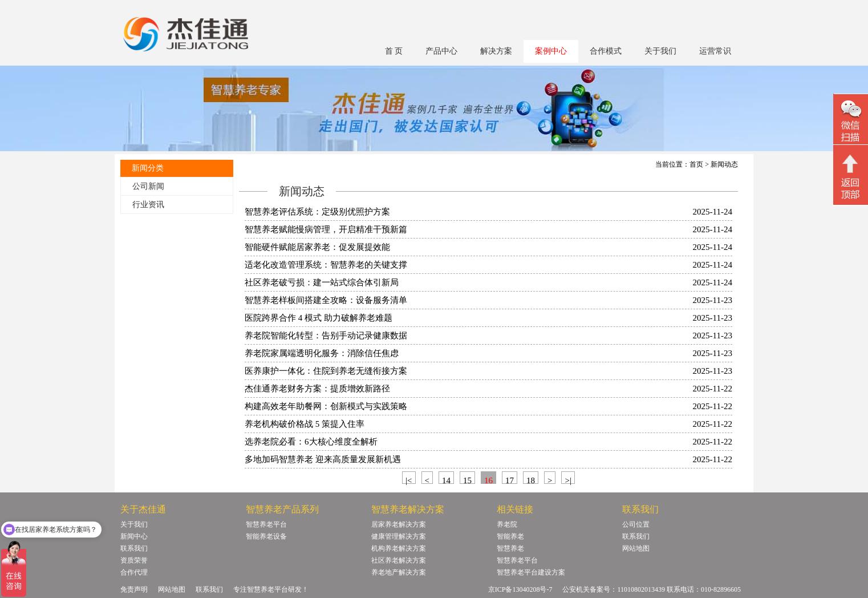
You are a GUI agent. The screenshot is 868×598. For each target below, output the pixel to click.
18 (531, 480)
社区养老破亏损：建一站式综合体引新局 (322, 282)
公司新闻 (148, 186)
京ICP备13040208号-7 (520, 589)
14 (446, 480)
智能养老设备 (266, 536)
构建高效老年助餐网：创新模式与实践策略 (326, 406)
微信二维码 (851, 121)
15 (467, 480)
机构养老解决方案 (399, 548)
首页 (696, 164)
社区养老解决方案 (399, 560)
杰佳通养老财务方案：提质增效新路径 (317, 389)
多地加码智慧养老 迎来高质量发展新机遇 (323, 459)
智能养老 (510, 536)
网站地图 (636, 548)
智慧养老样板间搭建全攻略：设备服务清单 (326, 300)
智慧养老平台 (266, 524)
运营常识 (715, 51)
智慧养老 (510, 548)
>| (568, 480)
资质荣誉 (134, 560)
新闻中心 (134, 536)
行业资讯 (148, 205)
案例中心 (551, 51)
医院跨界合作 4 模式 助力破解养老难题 (319, 318)
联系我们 (134, 548)
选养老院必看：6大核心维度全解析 (311, 442)
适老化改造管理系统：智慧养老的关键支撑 (326, 265)
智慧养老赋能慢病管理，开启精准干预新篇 (326, 229)
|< (409, 480)
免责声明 (134, 589)
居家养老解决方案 (399, 524)
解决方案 (496, 51)
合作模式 (606, 51)
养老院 (507, 524)
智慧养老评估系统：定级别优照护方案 (317, 212)
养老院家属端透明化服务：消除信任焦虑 (322, 353)
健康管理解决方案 (399, 536)
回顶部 (851, 176)
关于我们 (660, 51)
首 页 (394, 51)
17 (510, 480)
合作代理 (134, 572)
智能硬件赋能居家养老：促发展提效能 (317, 247)
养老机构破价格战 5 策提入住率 (305, 424)
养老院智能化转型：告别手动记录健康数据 (326, 336)
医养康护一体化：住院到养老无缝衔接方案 (326, 371)
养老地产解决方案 (399, 572)
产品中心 (441, 51)
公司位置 (636, 524)
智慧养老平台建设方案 (531, 572)
